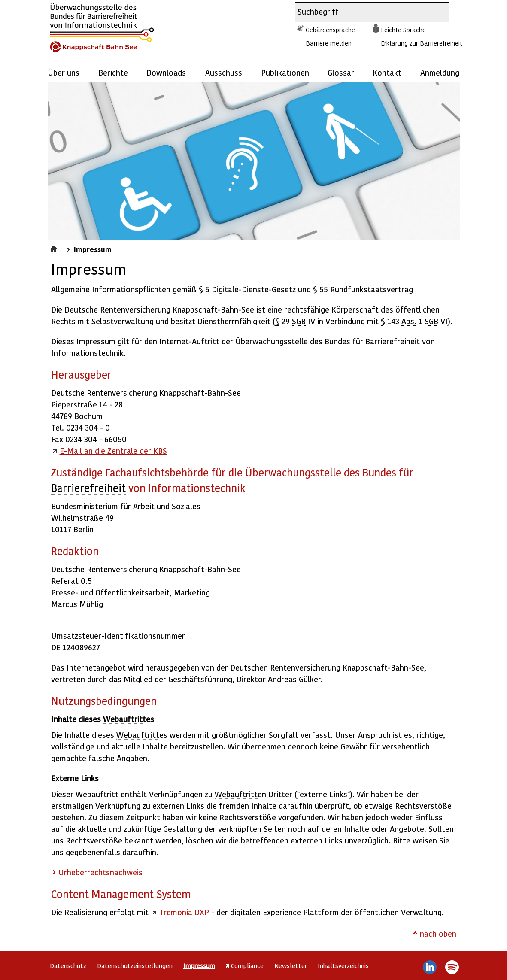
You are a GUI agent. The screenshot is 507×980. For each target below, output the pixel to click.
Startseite (55, 248)
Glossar (341, 72)
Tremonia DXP (184, 912)
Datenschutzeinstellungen (135, 965)
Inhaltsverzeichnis (343, 965)
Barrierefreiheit (393, 341)
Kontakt (387, 72)
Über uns (64, 72)
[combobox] (364, 12)
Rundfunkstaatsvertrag (372, 289)
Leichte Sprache (403, 30)
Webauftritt (124, 719)
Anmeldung (440, 72)
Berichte (113, 72)
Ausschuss (224, 72)
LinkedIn (430, 967)
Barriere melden (329, 43)
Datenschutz (68, 965)
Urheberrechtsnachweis (100, 872)
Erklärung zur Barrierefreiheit (422, 43)
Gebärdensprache (330, 30)
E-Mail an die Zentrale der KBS (113, 451)
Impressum (93, 249)
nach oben (438, 933)
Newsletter (291, 965)
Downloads (166, 72)
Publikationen (285, 72)
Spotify (452, 967)
